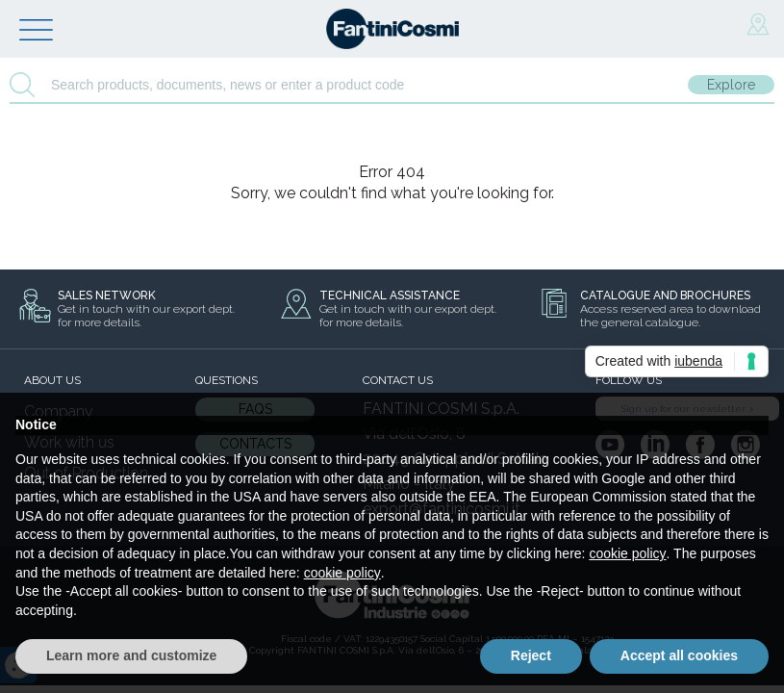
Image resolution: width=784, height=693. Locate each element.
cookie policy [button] (627, 553)
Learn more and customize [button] (131, 655)
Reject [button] (531, 655)
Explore (731, 85)
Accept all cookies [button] (679, 655)
